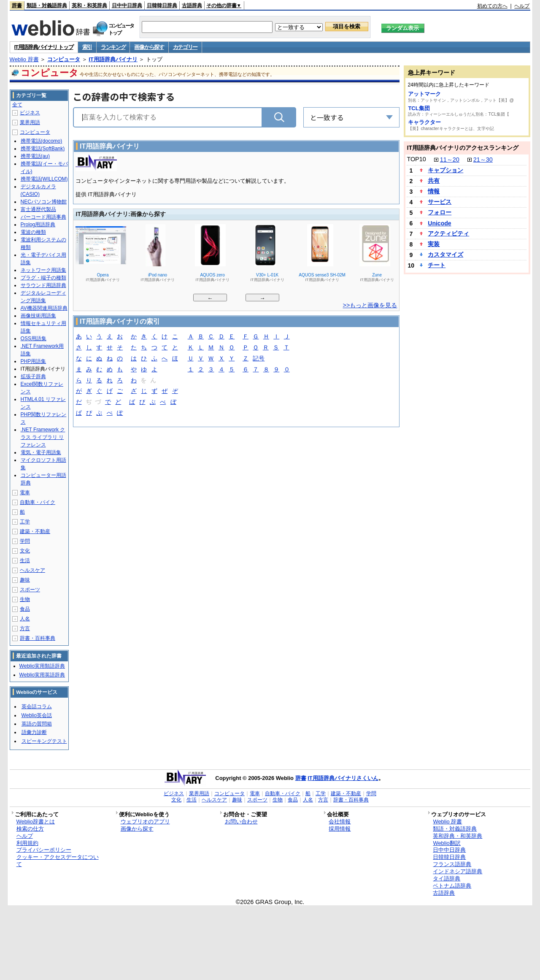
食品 (25, 609)
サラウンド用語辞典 (43, 285)
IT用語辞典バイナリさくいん (343, 778)
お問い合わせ (241, 822)
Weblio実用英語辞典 (42, 675)
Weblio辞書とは (36, 822)
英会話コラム (37, 707)
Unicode (439, 223)
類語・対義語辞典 (47, 5)
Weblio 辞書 (24, 59)
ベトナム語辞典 (452, 886)
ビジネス (30, 113)
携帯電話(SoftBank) (43, 149)
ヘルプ (522, 6)
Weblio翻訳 (447, 843)
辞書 (17, 5)
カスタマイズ (445, 254)
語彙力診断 (34, 732)
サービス (440, 202)
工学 (25, 522)
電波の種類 (33, 232)
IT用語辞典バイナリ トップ (44, 47)
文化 (25, 551)
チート (437, 265)
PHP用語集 (34, 361)
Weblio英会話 (37, 715)
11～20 (450, 160)
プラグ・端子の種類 (43, 278)
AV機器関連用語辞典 (44, 308)
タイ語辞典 (447, 878)
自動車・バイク (38, 502)
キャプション (445, 170)
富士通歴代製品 (38, 209)
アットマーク (424, 94)
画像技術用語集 (38, 316)
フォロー (440, 212)
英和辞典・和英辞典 (458, 836)
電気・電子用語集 (41, 452)
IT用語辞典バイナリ (113, 59)
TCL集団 (419, 108)
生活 (25, 560)
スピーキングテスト (44, 741)
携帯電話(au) (35, 156)
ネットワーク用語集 (43, 270)
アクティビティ (448, 233)
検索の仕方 (30, 829)
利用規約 (27, 843)
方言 (25, 628)
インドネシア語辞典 (458, 871)
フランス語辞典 (452, 864)
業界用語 (30, 122)
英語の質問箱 (37, 724)
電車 (25, 493)
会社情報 (340, 822)
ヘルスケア (32, 570)
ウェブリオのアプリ (145, 822)
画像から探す (149, 47)
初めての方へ (492, 6)
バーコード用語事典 (43, 217)
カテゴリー (185, 47)
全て (17, 105)
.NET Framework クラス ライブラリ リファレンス (43, 437)
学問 (25, 541)
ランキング (113, 47)
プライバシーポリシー (44, 850)
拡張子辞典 (33, 376)
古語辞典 (192, 5)
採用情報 (340, 829)
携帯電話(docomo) (42, 141)
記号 (259, 359)
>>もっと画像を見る (370, 305)
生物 (25, 599)
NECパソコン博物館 (44, 202)
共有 (434, 181)
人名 (25, 619)
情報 (434, 191)
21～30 (483, 160)
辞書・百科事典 (38, 638)
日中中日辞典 (127, 5)
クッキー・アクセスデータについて (58, 861)
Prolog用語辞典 (38, 225)
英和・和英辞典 (89, 5)
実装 (434, 244)
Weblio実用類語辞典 (42, 666)
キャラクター (424, 122)
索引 (87, 47)
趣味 (25, 580)
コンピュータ (64, 59)
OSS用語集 (34, 338)
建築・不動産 (35, 531)
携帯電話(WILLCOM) (44, 179)
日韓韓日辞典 (162, 5)
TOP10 (416, 159)
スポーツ (30, 590)
